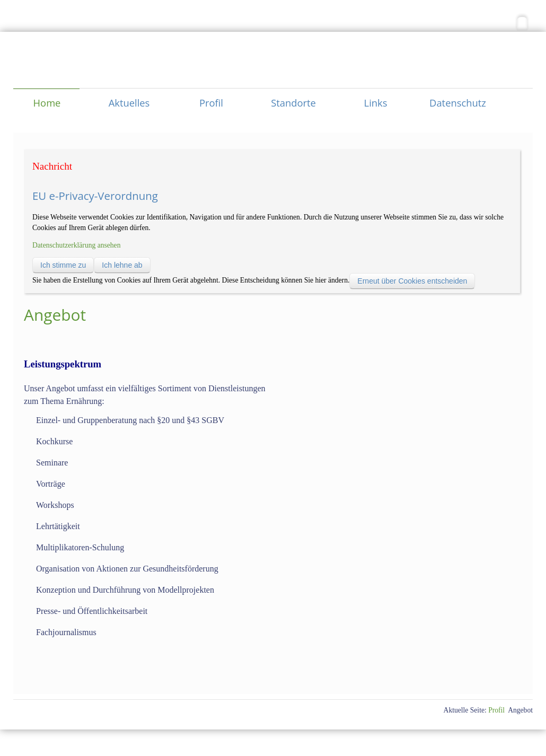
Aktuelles (129, 103)
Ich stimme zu (63, 265)
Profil (211, 103)
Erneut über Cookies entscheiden (412, 281)
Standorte (293, 103)
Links (376, 103)
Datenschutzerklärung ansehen (76, 245)
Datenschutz (458, 103)
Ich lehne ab (122, 265)
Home (47, 103)
